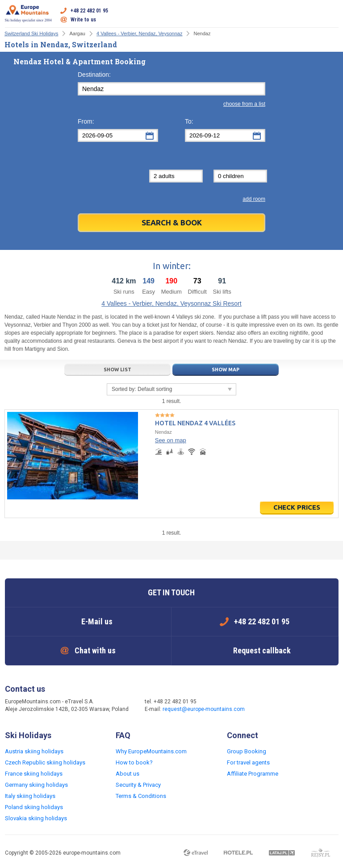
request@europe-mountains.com (204, 709)
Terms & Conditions (141, 796)
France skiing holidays (34, 774)
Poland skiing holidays (34, 807)
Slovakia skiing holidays (36, 818)
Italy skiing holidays (30, 796)
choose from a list (244, 104)
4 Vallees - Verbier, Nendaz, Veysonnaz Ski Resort (171, 303)
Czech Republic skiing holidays (45, 762)
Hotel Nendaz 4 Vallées (195, 423)
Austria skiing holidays (34, 751)
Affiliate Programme (253, 774)
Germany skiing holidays (36, 785)
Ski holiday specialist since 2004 (28, 13)
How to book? (134, 762)
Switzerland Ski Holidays (31, 33)
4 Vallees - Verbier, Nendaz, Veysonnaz (139, 33)
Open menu (332, 15)
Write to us (83, 20)
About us (128, 774)
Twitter (287, 706)
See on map (171, 440)
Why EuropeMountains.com (151, 751)
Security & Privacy (138, 785)
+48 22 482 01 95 (89, 11)
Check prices (297, 507)
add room (254, 199)
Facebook (269, 706)
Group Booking (247, 751)
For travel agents (248, 762)
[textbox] (171, 89)
